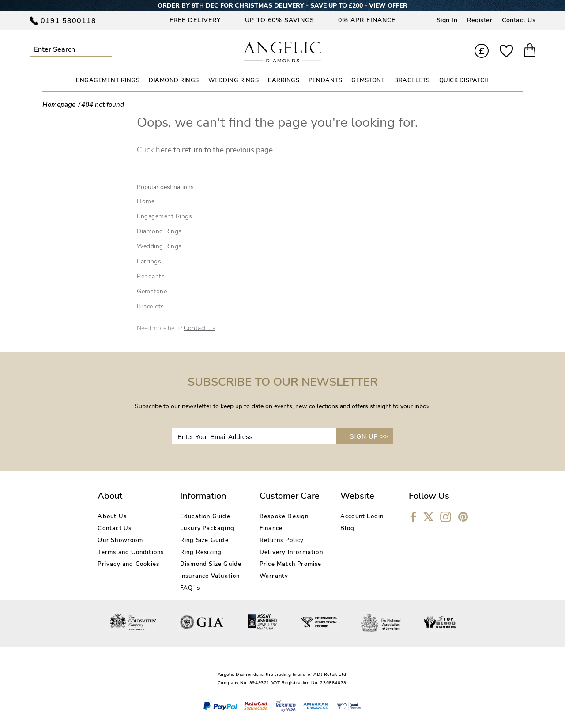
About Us (112, 516)
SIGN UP (369, 436)
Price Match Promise (291, 564)
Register (480, 20)
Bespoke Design (284, 516)
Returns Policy (282, 540)
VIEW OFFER (388, 6)
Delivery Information (291, 552)
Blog (348, 528)
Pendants (151, 276)
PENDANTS (325, 80)
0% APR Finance (367, 20)
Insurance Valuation (210, 576)
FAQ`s (190, 588)
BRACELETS (412, 80)
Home (146, 201)
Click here (154, 150)
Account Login (362, 516)
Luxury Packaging (207, 528)
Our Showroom (120, 540)
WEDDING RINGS (234, 80)
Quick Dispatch (464, 80)
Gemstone (152, 291)
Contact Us (519, 20)
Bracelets (151, 306)
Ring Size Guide (204, 540)
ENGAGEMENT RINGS (108, 80)
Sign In (447, 20)
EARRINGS (284, 80)
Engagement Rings (164, 216)
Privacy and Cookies (128, 564)
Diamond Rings (159, 231)
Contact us (200, 328)
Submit (108, 49)
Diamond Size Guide (211, 564)
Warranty (274, 576)
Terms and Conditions (131, 552)
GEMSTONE (368, 80)
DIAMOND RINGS (174, 80)
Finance (271, 528)
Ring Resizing (201, 552)
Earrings (149, 261)
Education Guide (205, 516)
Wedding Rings (159, 246)
